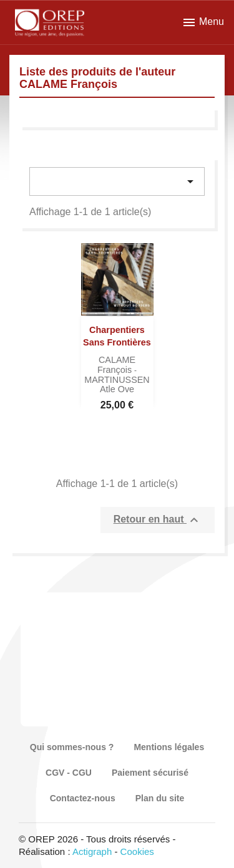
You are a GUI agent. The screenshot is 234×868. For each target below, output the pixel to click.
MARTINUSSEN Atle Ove (117, 385)
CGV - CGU (69, 773)
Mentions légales (169, 747)
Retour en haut (158, 520)
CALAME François (116, 365)
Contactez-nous (83, 798)
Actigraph (92, 851)
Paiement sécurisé (150, 773)
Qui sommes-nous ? (72, 747)
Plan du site (160, 798)
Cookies (137, 851)
